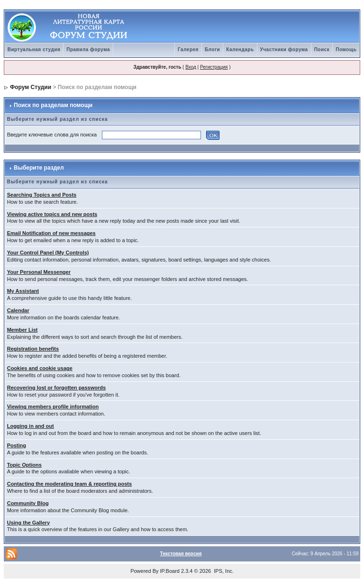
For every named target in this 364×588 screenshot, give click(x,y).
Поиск (322, 50)
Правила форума (88, 50)
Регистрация (214, 67)
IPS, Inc (223, 571)
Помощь (346, 50)
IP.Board (170, 571)
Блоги (212, 50)
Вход (191, 67)
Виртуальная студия (34, 50)
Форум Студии (31, 87)
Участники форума (284, 50)
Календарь (240, 50)
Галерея (188, 50)
